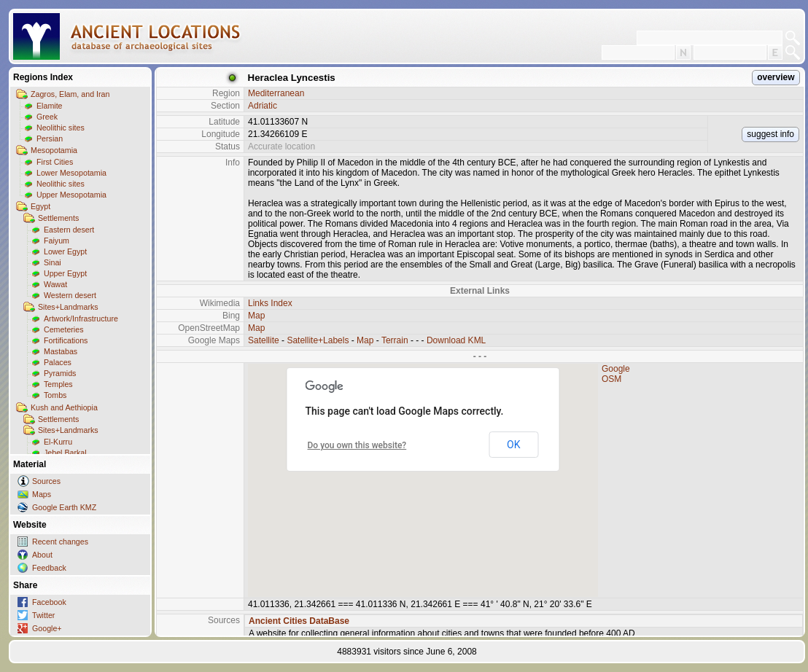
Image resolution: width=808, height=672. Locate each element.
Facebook (49, 602)
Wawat (55, 284)
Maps (42, 494)
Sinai (53, 262)
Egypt (40, 206)
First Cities (55, 162)
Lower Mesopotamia (71, 173)
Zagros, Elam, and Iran (70, 94)
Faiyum (57, 241)
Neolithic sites (61, 128)
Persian (50, 138)
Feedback (49, 568)
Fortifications (66, 340)
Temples (58, 384)
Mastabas (61, 351)
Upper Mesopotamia (71, 195)
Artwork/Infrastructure (81, 319)
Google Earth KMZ (64, 507)
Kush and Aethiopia (64, 407)
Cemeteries (63, 329)
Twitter (43, 615)
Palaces (58, 362)
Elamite (50, 106)
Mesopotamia (54, 150)
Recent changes (60, 542)
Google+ (47, 628)
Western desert (70, 295)
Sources (46, 481)
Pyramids (60, 373)
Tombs (55, 395)
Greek (47, 117)
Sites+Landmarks (68, 307)
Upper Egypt (65, 273)
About (42, 555)
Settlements (58, 218)
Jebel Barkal (65, 453)
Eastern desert (69, 230)
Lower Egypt (65, 251)
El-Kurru (58, 442)
